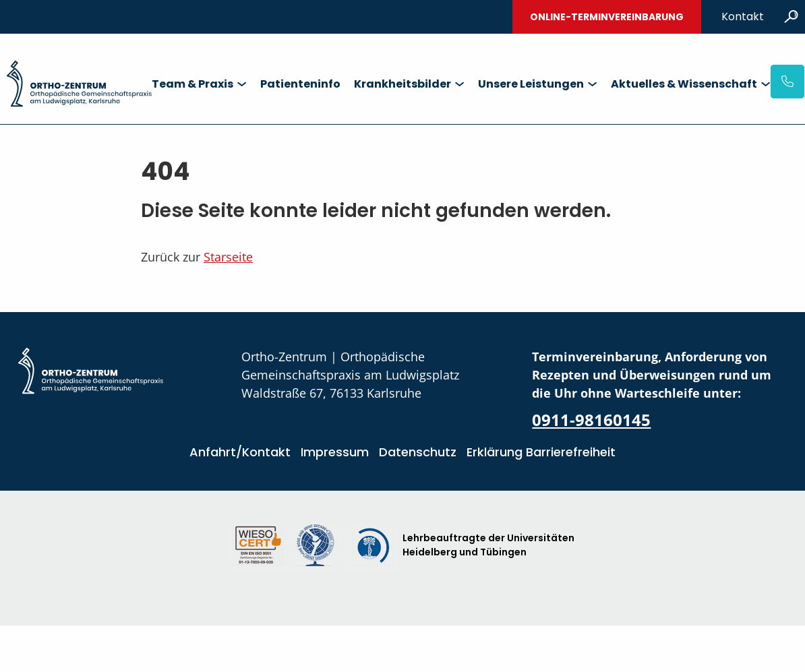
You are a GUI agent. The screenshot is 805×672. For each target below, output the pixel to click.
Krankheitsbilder (403, 84)
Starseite (228, 257)
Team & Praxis (192, 84)
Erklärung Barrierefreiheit (541, 452)
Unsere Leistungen (531, 84)
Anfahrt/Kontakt (240, 452)
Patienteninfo (300, 84)
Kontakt (743, 17)
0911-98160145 (591, 420)
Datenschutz (418, 452)
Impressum (335, 452)
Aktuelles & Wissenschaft (684, 84)
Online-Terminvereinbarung (607, 17)
